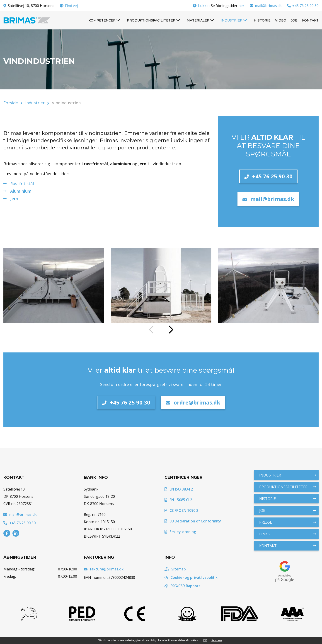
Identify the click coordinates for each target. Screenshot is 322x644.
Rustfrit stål (22, 184)
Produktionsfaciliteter (288, 487)
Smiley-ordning (180, 532)
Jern (14, 199)
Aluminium (21, 191)
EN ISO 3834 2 (179, 489)
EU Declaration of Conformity (193, 521)
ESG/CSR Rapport (182, 586)
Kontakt (288, 546)
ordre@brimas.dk (193, 402)
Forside (11, 103)
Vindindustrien (66, 103)
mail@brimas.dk (266, 6)
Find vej (71, 6)
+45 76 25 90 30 (303, 6)
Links (288, 534)
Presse (288, 522)
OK (205, 640)
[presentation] (151, 330)
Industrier (35, 103)
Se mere (217, 640)
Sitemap (175, 569)
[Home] (27, 20)
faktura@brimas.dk (104, 569)
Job (288, 510)
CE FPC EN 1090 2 (181, 510)
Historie (288, 499)
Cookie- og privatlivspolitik (191, 577)
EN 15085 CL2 (178, 500)
